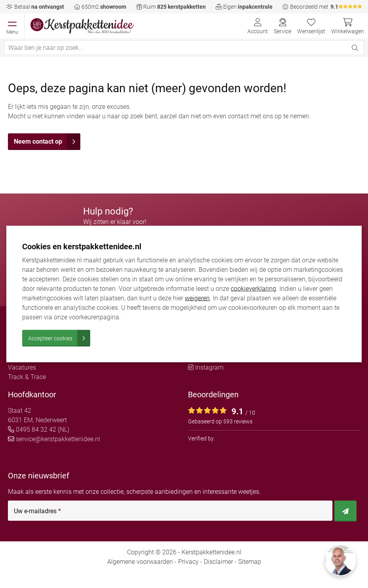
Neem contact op (47, 142)
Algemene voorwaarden (140, 562)
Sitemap (250, 562)
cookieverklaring (253, 289)
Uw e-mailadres (37, 511)
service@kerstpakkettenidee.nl (54, 439)
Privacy (188, 562)
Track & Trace (27, 377)
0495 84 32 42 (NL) (39, 430)
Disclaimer (218, 562)
